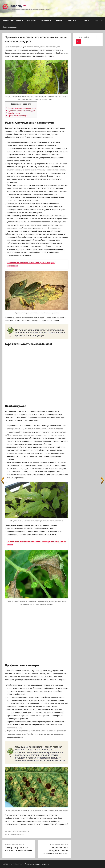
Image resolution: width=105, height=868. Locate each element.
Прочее (85, 20)
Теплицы (59, 20)
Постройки (32, 20)
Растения (46, 20)
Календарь (98, 20)
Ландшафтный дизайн (13, 20)
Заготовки (72, 20)
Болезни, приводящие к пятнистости (22, 108)
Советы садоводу (10, 27)
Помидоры (25, 831)
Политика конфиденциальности (37, 864)
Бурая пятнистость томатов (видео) (21, 111)
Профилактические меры (18, 116)
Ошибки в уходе (14, 113)
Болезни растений (14, 831)
